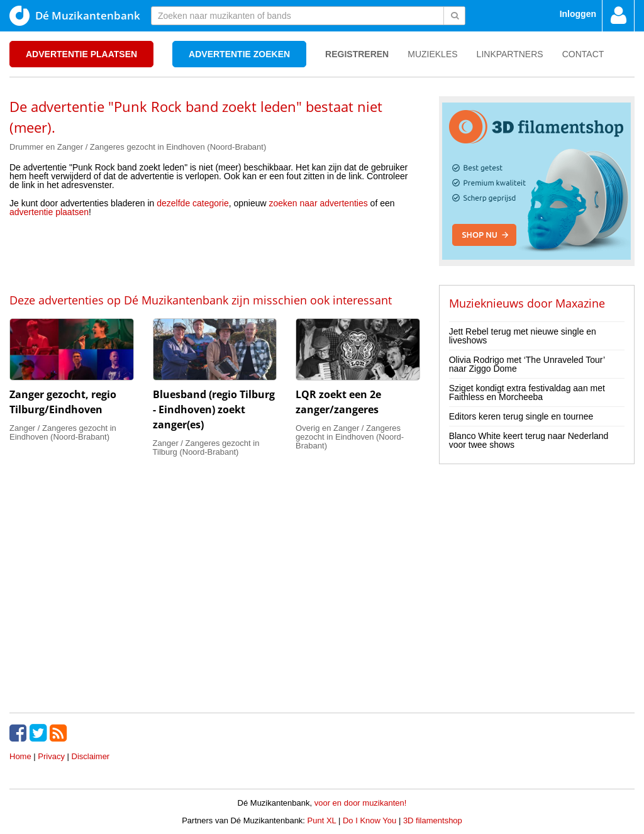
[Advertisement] (214, 254)
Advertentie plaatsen (81, 54)
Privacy (51, 756)
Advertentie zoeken (239, 54)
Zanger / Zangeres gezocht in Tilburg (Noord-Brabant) (206, 448)
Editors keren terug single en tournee (521, 416)
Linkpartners (510, 54)
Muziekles (432, 54)
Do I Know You (369, 820)
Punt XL (322, 820)
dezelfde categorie (192, 203)
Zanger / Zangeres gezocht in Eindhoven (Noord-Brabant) (63, 432)
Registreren (357, 54)
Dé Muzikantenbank (75, 16)
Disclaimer (91, 756)
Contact (583, 54)
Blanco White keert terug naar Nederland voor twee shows (529, 440)
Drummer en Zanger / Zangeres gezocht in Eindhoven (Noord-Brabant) (138, 147)
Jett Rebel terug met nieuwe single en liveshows (523, 336)
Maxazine (580, 303)
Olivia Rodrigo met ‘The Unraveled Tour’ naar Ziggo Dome (527, 364)
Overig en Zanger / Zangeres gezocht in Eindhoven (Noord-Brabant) (350, 437)
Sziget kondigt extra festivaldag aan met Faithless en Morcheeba (527, 392)
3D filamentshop (433, 820)
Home (20, 756)
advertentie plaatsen (49, 212)
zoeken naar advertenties (319, 203)
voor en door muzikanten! (361, 803)
